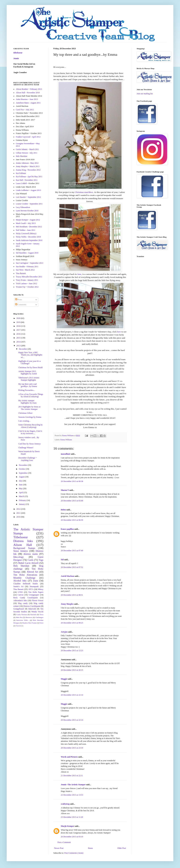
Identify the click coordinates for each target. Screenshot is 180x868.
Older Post (122, 848)
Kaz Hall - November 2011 (27, 180)
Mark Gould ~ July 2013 (26, 223)
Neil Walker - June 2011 (25, 230)
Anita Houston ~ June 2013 (27, 99)
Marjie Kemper (67, 826)
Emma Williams (66, 440)
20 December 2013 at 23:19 (72, 748)
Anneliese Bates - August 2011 (28, 103)
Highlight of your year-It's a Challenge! (29, 362)
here (119, 332)
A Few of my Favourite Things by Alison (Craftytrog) (31, 395)
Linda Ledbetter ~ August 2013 (28, 190)
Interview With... (23, 620)
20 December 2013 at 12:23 (72, 651)
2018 (19, 326)
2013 (19, 346)
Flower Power (38, 600)
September (23, 473)
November (23, 465)
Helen (63, 510)
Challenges (39, 617)
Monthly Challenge (24, 578)
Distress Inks (23, 541)
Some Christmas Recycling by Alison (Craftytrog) (30, 426)
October (22, 469)
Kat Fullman (21, 173)
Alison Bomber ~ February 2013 (29, 89)
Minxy (41, 589)
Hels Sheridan (21, 156)
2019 (19, 322)
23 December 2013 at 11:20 (72, 817)
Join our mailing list (145, 94)
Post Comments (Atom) (74, 853)
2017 (19, 330)
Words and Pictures (69, 757)
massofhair (65, 454)
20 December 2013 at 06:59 (72, 520)
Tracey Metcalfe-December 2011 (29, 277)
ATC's (31, 589)
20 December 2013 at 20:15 (72, 670)
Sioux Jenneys (21, 551)
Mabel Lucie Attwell (28, 563)
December (23, 349)
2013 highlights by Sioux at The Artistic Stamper (29, 408)
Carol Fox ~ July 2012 (25, 110)
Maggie (64, 679)
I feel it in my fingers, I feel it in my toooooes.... (30, 432)
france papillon (67, 529)
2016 (19, 334)
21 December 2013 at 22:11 (72, 776)
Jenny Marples (67, 604)
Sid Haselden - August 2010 (27, 253)
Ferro (41, 623)
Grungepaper (34, 595)
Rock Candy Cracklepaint (25, 598)
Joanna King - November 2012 (28, 170)
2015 (19, 338)
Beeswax (29, 617)
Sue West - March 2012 (25, 270)
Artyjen (64, 632)
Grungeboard (19, 609)
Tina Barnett (21, 273)
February (23, 500)
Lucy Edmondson (23, 207)
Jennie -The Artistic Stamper (73, 785)
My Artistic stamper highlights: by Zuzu (27, 402)
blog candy (23, 603)
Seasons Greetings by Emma (30, 417)
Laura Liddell (21, 183)
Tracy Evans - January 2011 (27, 280)
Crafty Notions (22, 614)
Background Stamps (24, 548)
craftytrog (65, 804)
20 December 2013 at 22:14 (72, 695)
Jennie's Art (18, 586)
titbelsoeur (18, 53)
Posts (18, 300)
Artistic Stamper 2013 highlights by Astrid (27, 373)
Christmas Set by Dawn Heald (30, 367)
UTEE (20, 592)
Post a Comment (64, 842)
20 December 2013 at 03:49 (72, 501)
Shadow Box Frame (29, 623)
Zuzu (36, 581)
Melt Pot (19, 617)
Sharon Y (65, 490)
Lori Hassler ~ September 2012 (28, 197)
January (22, 504)
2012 (19, 509)
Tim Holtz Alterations (25, 575)
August (22, 477)
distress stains (31, 554)
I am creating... (24, 421)
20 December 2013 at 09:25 (72, 623)
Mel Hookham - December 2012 (29, 227)
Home (90, 848)
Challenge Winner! (26, 448)
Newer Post (59, 848)
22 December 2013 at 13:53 (72, 795)
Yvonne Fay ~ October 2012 (27, 287)
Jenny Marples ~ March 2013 (28, 166)
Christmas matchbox (84, 192)
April (21, 492)
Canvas (21, 595)
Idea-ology (18, 557)
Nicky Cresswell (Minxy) (26, 233)
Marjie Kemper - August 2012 (28, 220)
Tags (41, 560)
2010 (19, 517)
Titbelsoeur (21, 537)
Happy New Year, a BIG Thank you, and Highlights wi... (30, 355)
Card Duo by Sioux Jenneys (29, 444)
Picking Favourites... (27, 390)
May (21, 488)
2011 (19, 513)
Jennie (16, 58)
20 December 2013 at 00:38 (72, 481)
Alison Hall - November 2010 (28, 93)
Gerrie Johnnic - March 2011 (27, 149)
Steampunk (34, 586)
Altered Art (32, 572)
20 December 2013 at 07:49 (72, 551)
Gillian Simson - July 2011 (27, 153)
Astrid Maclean (67, 576)
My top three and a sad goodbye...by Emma (28, 385)
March (22, 496)
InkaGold (32, 609)
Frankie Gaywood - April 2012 (28, 137)
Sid (62, 560)
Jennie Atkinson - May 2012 (27, 163)
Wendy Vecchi (37, 612)
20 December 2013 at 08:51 (72, 595)
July (21, 481)
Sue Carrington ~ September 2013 (29, 263)
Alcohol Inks (20, 581)
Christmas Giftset (25, 413)
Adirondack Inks (20, 600)
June (79, 274)
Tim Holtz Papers (36, 592)
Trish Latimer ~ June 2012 (26, 284)
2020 (19, 318)
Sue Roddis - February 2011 (27, 267)
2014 (19, 342)
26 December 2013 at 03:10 (72, 837)
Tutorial (18, 626)
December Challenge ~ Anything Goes (27, 459)
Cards (30, 560)
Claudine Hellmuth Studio (26, 584)
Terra (41, 614)
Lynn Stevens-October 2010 (27, 211)
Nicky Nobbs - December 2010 (28, 237)
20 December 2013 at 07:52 (72, 567)
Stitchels (33, 614)
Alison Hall (23, 545)
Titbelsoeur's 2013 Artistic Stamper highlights (29, 379)
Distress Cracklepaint (32, 606)
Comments (21, 305)
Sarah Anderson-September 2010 (29, 240)
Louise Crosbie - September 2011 (29, 204)
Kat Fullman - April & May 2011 (29, 177)
